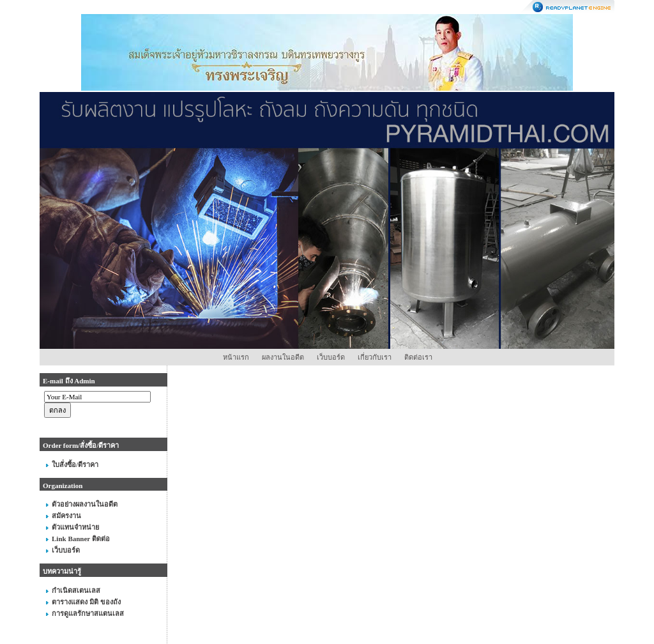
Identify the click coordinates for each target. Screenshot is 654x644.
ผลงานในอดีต (283, 357)
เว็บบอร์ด (331, 357)
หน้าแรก (236, 357)
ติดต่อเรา (418, 357)
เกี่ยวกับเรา (375, 357)
